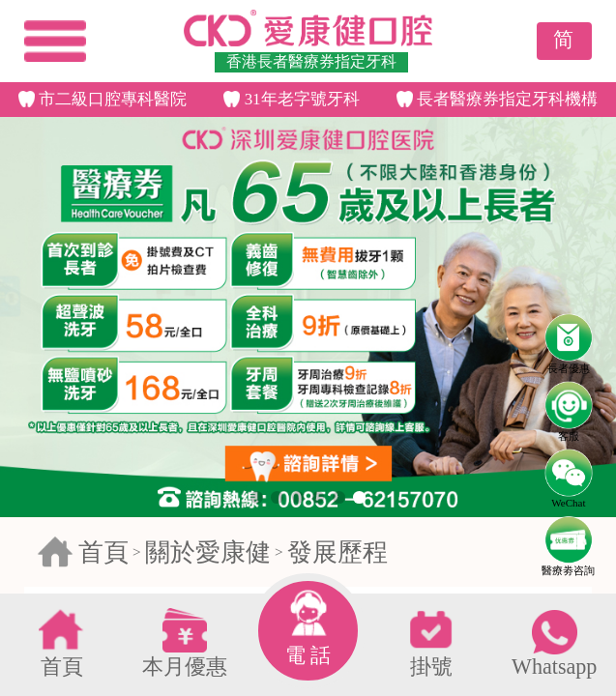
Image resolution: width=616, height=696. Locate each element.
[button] (257, 497)
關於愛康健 (208, 552)
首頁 (103, 552)
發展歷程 (337, 552)
